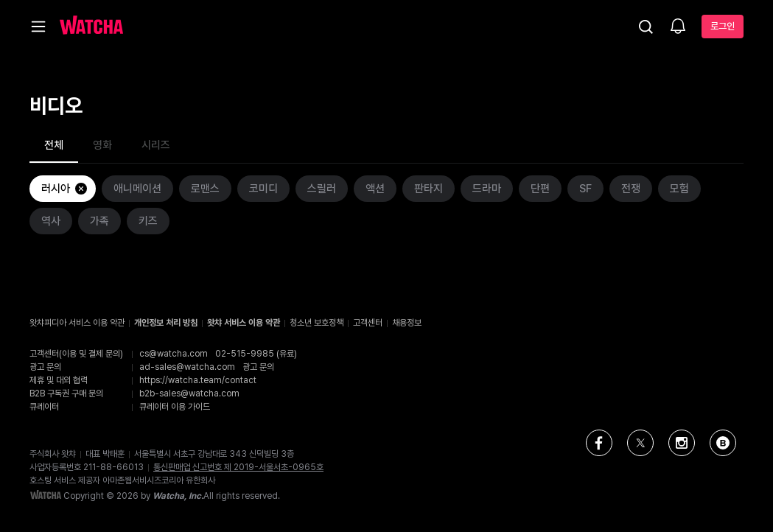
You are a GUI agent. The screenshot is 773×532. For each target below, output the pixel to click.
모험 (679, 189)
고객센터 (368, 323)
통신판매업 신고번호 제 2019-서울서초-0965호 (238, 467)
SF (585, 189)
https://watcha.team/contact (198, 380)
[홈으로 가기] (91, 27)
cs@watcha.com (174, 354)
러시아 (65, 189)
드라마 (487, 189)
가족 (99, 221)
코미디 (263, 189)
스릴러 (322, 189)
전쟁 (631, 189)
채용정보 (407, 323)
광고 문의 (258, 367)
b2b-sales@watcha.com (189, 393)
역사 (51, 221)
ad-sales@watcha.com (187, 367)
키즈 (148, 221)
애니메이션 (137, 189)
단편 (540, 189)
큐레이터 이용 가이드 (175, 407)
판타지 (429, 189)
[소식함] (678, 27)
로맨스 (205, 189)
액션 (375, 189)
